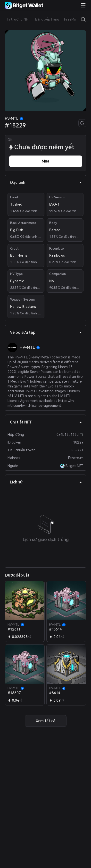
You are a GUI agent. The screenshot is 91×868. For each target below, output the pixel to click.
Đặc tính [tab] (46, 182)
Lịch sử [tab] (46, 482)
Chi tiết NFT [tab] (46, 422)
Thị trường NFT (18, 19)
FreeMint (71, 19)
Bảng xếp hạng (47, 19)
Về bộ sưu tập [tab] (46, 332)
